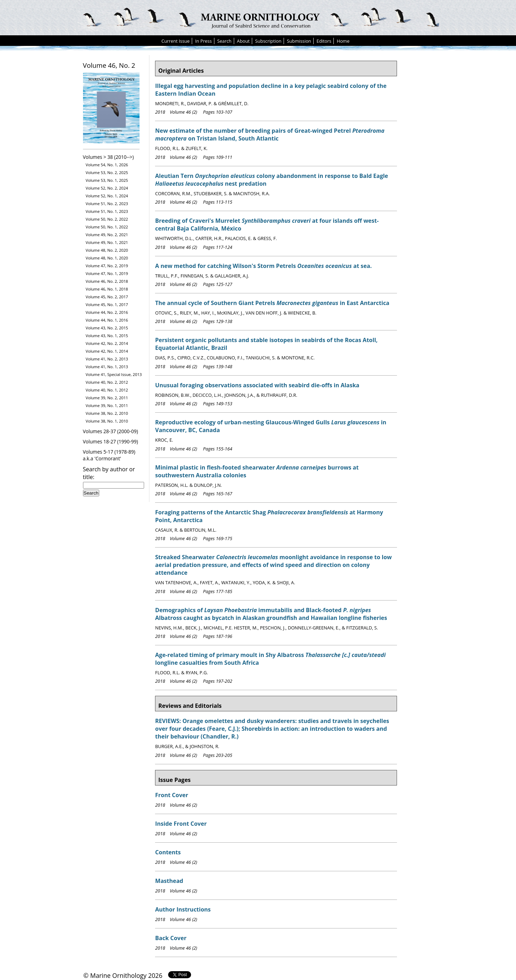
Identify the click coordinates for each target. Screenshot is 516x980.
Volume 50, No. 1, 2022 (107, 227)
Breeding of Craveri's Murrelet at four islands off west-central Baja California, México (267, 225)
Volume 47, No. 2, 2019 (107, 266)
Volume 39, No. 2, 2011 (107, 398)
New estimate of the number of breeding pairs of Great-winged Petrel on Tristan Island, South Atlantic (270, 135)
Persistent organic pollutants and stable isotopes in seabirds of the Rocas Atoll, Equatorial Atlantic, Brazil (266, 344)
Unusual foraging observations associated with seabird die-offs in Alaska (257, 385)
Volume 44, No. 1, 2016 (107, 320)
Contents (168, 852)
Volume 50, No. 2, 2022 (107, 219)
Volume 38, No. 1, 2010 (107, 421)
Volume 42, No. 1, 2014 (107, 351)
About (243, 41)
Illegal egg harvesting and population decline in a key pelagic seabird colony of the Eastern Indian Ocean (271, 90)
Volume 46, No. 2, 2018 (107, 281)
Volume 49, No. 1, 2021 (107, 242)
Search (224, 41)
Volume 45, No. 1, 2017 (107, 304)
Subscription (268, 41)
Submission (299, 41)
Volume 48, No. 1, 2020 (107, 258)
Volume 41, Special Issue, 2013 (114, 374)
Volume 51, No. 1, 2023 (107, 211)
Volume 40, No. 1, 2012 (107, 390)
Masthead (169, 881)
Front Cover (172, 795)
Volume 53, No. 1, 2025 (107, 180)
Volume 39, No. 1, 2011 (107, 405)
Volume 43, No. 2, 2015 (107, 328)
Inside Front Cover (181, 824)
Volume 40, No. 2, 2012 (107, 382)
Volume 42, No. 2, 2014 (107, 343)
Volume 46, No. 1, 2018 (107, 289)
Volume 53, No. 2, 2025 (107, 172)
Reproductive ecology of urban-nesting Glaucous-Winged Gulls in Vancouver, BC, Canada (271, 426)
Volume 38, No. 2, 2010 (107, 413)
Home (343, 41)
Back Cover (171, 938)
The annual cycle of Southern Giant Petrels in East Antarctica (272, 303)
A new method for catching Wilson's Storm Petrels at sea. (263, 266)
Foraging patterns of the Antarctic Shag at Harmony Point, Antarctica (269, 516)
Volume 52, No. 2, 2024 (107, 188)
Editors (324, 41)
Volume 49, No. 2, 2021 (107, 235)
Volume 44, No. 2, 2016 (107, 312)
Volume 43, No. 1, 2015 (107, 336)
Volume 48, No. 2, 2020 (107, 250)
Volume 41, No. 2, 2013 (107, 359)
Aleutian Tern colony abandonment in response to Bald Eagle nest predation (272, 180)
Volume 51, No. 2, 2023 (107, 204)
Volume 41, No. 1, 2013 (107, 367)
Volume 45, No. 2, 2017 (107, 297)
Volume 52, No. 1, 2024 (107, 196)
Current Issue (176, 41)
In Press (203, 41)
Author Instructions (183, 909)
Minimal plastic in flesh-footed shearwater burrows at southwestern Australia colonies (257, 471)
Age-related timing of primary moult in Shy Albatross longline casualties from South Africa (270, 659)
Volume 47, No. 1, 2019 (107, 273)
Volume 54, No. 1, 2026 (107, 165)
